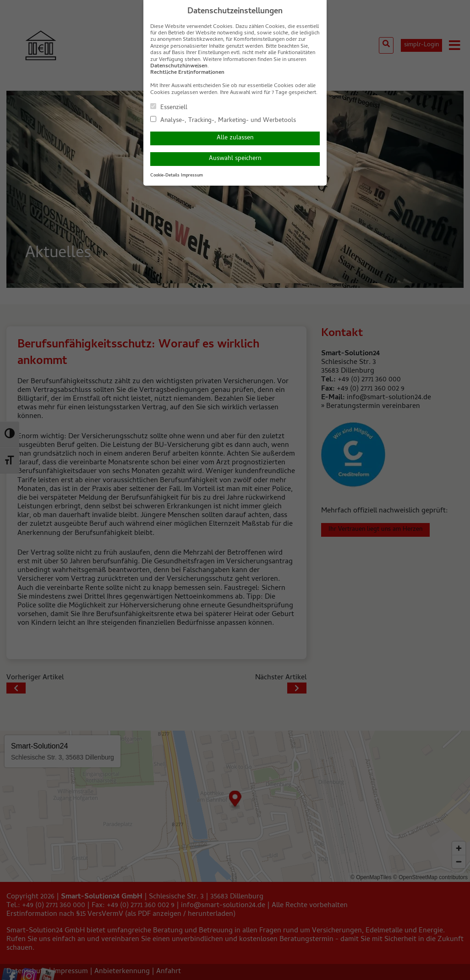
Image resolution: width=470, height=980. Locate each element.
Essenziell (169, 107)
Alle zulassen (235, 138)
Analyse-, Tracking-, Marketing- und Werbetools (223, 120)
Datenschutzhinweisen (179, 66)
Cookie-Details (165, 176)
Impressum (192, 176)
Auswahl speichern (235, 159)
